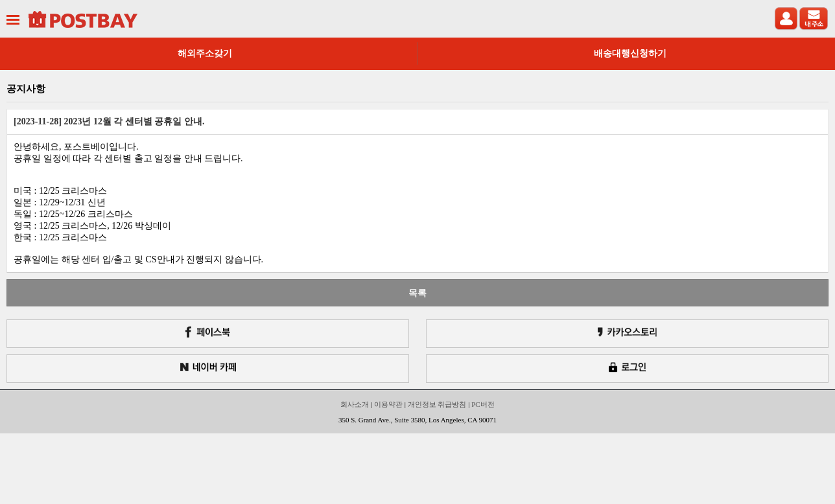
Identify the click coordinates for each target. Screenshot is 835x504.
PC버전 (483, 404)
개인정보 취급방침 (437, 404)
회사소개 (355, 404)
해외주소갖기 (205, 53)
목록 (417, 293)
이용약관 (388, 404)
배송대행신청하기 (630, 53)
